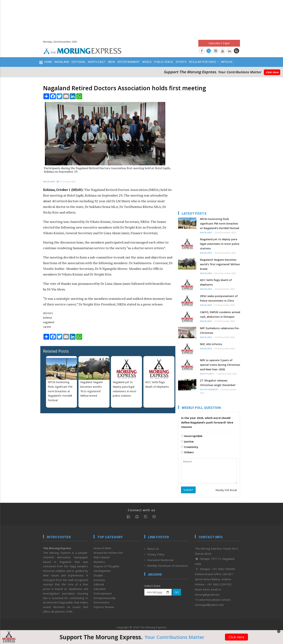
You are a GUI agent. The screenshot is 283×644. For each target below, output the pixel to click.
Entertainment (129, 62)
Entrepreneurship (105, 598)
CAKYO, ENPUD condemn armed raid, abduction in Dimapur (220, 314)
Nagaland (62, 62)
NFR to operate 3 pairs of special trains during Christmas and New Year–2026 (220, 365)
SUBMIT (188, 490)
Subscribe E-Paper (219, 43)
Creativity (190, 447)
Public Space (164, 62)
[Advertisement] (142, 18)
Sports (181, 62)
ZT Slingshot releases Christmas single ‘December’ (218, 383)
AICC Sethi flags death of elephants (216, 282)
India (112, 62)
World (147, 62)
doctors (48, 313)
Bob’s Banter (102, 557)
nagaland (49, 322)
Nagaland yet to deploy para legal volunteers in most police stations (220, 244)
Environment (102, 602)
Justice (187, 441)
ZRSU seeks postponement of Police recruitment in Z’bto (219, 298)
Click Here (272, 72)
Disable (98, 575)
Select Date (152, 586)
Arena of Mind (102, 548)
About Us (153, 549)
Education (100, 589)
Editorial (79, 62)
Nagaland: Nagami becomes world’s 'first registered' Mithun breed (220, 264)
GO (177, 592)
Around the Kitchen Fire (108, 553)
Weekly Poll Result (226, 490)
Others (187, 452)
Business (99, 562)
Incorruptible (192, 436)
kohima (47, 318)
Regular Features (204, 62)
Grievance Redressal (160, 560)
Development (102, 571)
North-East (97, 62)
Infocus (227, 62)
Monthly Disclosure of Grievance (168, 566)
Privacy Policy (156, 554)
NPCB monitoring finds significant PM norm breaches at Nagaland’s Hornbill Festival (60, 391)
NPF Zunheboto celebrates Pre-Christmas (220, 330)
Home (48, 62)
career (47, 327)
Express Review (104, 607)
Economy (99, 580)
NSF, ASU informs (211, 344)
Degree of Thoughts (106, 566)
